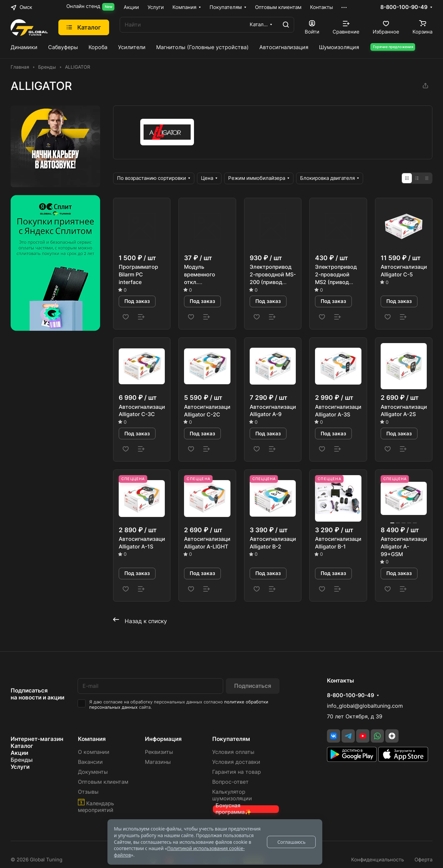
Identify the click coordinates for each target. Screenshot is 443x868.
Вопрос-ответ (230, 782)
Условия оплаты (233, 752)
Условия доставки (236, 762)
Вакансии (90, 762)
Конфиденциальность (378, 860)
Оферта (423, 860)
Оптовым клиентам (103, 782)
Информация (163, 739)
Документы (93, 772)
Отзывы (88, 792)
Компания (92, 739)
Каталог (22, 746)
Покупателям (231, 739)
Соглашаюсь (291, 842)
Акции (19, 753)
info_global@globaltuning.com (365, 706)
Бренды (22, 760)
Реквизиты (159, 752)
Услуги (20, 767)
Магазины (158, 762)
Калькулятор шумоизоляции (232, 795)
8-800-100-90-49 (404, 7)
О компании (94, 752)
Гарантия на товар (237, 772)
